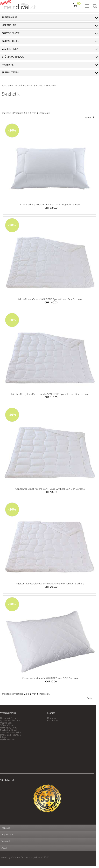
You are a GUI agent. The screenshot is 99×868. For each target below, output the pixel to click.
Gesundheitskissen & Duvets (29, 86)
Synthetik (51, 86)
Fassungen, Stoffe (9, 728)
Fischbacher (53, 721)
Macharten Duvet (9, 730)
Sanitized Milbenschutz (11, 733)
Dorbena (51, 718)
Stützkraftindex (7, 725)
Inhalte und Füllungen (10, 735)
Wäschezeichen (8, 740)
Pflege (3, 737)
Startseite (7, 86)
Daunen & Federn (9, 718)
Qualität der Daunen (10, 721)
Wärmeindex (6, 723)
